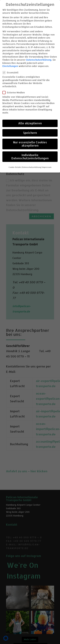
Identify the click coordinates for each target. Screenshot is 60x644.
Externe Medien (15, 92)
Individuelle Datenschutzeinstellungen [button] (30, 157)
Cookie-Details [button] (15, 167)
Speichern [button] (30, 133)
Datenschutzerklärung (39, 60)
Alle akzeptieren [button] (30, 123)
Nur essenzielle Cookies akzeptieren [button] (30, 144)
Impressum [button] (47, 167)
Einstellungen (10, 66)
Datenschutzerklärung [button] (32, 167)
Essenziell (12, 72)
